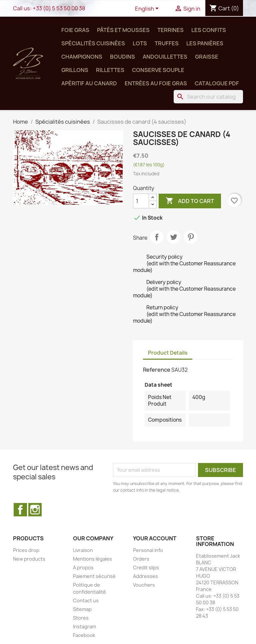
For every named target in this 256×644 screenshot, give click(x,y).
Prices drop (26, 550)
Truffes (167, 43)
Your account (155, 538)
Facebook (20, 510)
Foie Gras (75, 30)
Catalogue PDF (217, 83)
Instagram (35, 510)
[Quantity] (141, 201)
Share (157, 237)
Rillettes (110, 70)
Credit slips (146, 567)
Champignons (82, 57)
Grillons (75, 70)
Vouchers (144, 585)
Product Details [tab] (168, 353)
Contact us (86, 600)
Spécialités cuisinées (93, 43)
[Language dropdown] (148, 9)
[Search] (208, 97)
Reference (157, 370)
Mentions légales (92, 559)
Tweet (174, 237)
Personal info (148, 550)
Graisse (207, 57)
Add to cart (190, 201)
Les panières (205, 43)
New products (29, 559)
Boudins (122, 57)
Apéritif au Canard (89, 83)
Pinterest (191, 237)
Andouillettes (165, 57)
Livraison (83, 550)
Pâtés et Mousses (123, 30)
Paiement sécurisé (94, 576)
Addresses (145, 576)
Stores (81, 618)
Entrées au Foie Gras (156, 83)
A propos (83, 567)
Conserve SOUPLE (158, 70)
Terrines (170, 30)
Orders (141, 559)
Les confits (209, 30)
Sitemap (82, 609)
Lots (140, 43)
